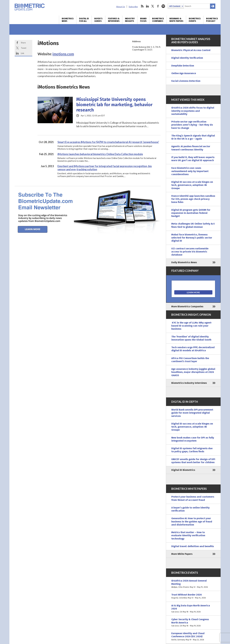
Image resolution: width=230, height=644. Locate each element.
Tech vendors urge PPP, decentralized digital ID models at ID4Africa (193, 349)
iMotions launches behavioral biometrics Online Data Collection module (100, 154)
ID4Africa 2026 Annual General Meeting (193, 584)
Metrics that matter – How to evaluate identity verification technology (188, 535)
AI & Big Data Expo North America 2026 (193, 609)
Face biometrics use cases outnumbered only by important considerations (190, 171)
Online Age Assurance (184, 73)
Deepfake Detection (183, 66)
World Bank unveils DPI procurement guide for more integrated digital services (192, 413)
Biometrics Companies (158, 20)
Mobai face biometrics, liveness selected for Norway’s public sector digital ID (192, 238)
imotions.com (63, 54)
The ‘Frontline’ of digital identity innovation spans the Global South (191, 338)
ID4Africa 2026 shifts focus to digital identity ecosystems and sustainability (193, 111)
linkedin (147, 6)
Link (23, 53)
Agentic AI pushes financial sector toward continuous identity (191, 148)
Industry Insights (130, 20)
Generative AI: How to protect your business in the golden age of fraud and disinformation (192, 522)
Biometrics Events (195, 20)
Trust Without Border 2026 (193, 596)
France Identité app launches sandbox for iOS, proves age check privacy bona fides (193, 199)
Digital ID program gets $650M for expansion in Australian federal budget (191, 213)
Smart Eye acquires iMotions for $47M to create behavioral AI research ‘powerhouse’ (108, 142)
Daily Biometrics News (184, 262)
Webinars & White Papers (176, 20)
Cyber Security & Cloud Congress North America (193, 623)
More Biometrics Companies (187, 306)
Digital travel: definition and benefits (193, 546)
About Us (121, 7)
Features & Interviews (114, 20)
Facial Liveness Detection (186, 81)
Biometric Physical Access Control (191, 50)
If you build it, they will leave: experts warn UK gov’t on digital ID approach (193, 159)
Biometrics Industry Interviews (189, 383)
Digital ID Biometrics (183, 470)
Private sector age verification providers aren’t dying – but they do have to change (192, 125)
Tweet (24, 48)
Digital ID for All (84, 20)
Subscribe (133, 7)
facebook (158, 6)
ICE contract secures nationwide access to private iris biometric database (190, 252)
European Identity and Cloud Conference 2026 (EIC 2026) (193, 637)
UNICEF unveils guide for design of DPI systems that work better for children (193, 461)
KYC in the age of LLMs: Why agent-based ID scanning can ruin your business (192, 326)
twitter (153, 6)
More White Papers (182, 554)
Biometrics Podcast (212, 20)
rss (142, 6)
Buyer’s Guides (98, 20)
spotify (163, 6)
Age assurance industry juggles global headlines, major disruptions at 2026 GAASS (193, 372)
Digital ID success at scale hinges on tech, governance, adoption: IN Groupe (192, 185)
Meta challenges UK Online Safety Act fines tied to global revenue (193, 225)
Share (23, 43)
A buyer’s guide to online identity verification (190, 509)
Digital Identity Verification (187, 58)
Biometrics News (68, 20)
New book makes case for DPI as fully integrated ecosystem (193, 439)
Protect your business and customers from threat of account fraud (193, 498)
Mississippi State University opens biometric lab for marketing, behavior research (114, 105)
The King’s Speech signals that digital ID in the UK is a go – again (193, 137)
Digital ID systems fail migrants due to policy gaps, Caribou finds (192, 450)
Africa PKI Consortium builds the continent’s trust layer (190, 360)
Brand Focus (143, 20)
